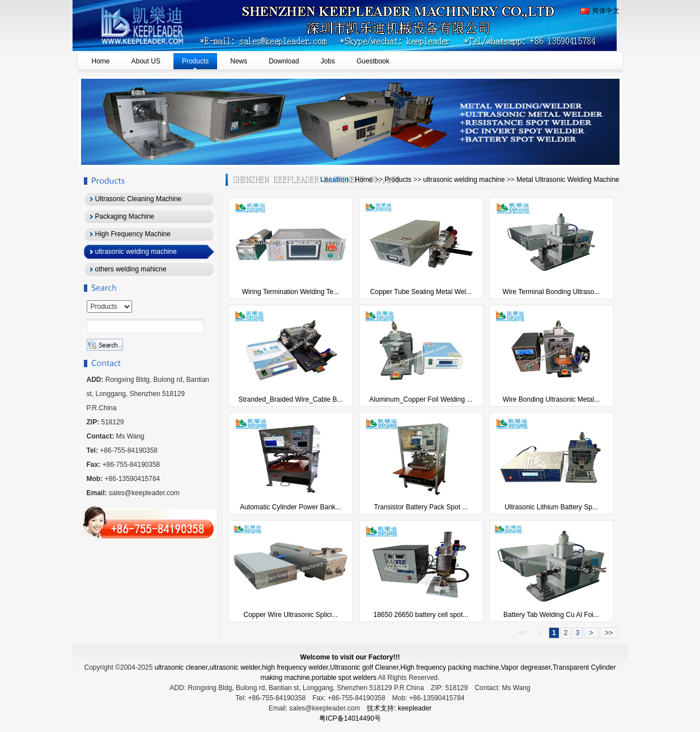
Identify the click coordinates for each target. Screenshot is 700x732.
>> (609, 633)
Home (364, 180)
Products (398, 180)
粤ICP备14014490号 (350, 718)
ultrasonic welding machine (464, 180)
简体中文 (600, 11)
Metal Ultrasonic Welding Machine (568, 180)
